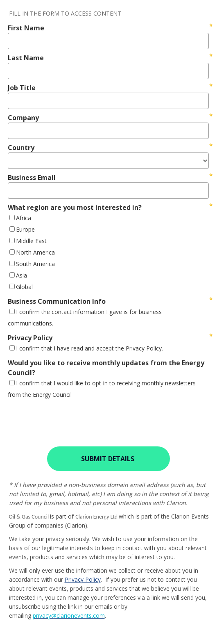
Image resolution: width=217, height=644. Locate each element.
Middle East (31, 241)
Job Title (22, 88)
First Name (26, 28)
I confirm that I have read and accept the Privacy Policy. (89, 348)
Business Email (32, 177)
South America (35, 264)
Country (21, 148)
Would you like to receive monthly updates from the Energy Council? (106, 368)
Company (23, 118)
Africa (24, 218)
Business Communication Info (57, 301)
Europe (25, 229)
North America (35, 252)
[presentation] (68, 418)
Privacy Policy (30, 338)
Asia (21, 275)
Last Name (26, 58)
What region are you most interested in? (75, 207)
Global (24, 287)
